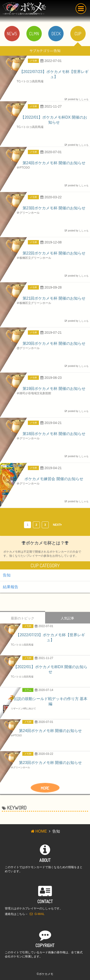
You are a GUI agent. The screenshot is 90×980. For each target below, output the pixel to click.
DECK (56, 34)
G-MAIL (37, 914)
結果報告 (11, 587)
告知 (7, 575)
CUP (78, 34)
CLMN (34, 34)
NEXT (57, 525)
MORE (45, 788)
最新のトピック (23, 618)
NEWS (12, 34)
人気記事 (67, 618)
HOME (39, 831)
